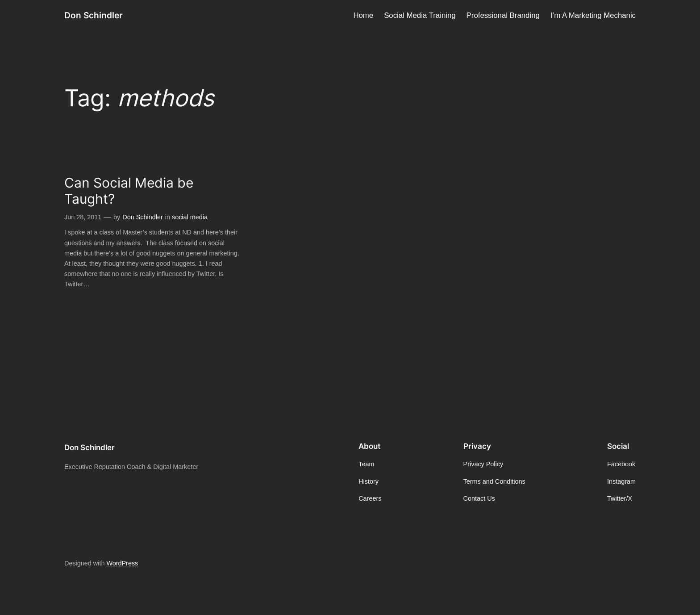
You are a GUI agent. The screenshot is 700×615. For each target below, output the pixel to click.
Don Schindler (94, 15)
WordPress (122, 563)
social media (190, 217)
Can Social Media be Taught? (129, 191)
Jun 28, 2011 (83, 217)
